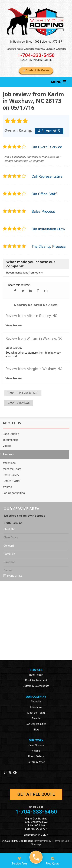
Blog (36, 730)
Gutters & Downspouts (36, 686)
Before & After (12, 481)
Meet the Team (12, 469)
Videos (7, 446)
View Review (14, 325)
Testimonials (11, 440)
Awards (7, 487)
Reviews (8, 454)
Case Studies (11, 434)
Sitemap (36, 844)
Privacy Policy (43, 841)
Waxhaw (50, 353)
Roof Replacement (36, 680)
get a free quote (36, 794)
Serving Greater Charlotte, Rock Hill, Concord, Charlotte (36, 49)
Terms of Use (61, 841)
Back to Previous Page (23, 393)
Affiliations (9, 463)
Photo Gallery (11, 475)
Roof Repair (36, 675)
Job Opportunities (14, 493)
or (36, 70)
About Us (12, 423)
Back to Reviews (19, 403)
